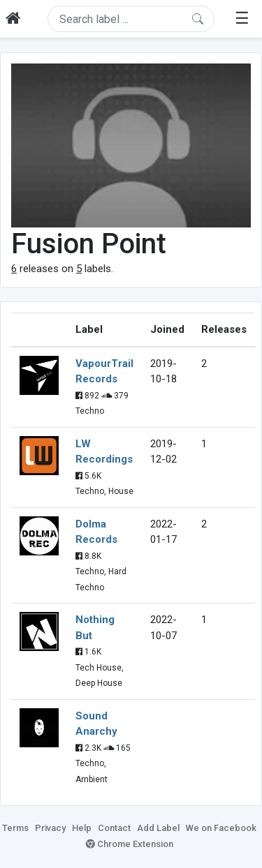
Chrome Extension (130, 844)
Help (82, 828)
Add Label (158, 828)
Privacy (50, 828)
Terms (15, 828)
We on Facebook (221, 828)
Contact (114, 828)
